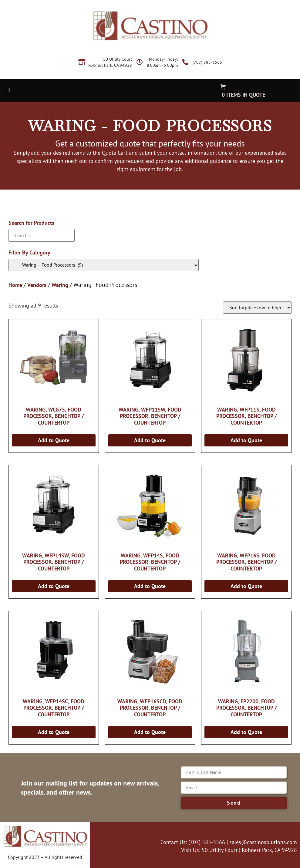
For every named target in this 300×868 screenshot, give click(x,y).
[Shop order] (257, 308)
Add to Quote (54, 440)
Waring (60, 285)
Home (15, 285)
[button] (9, 90)
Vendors (37, 285)
